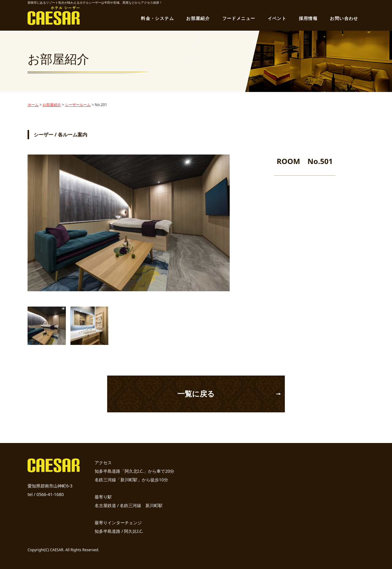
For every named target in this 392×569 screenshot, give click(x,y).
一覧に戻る (196, 393)
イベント (277, 18)
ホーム (33, 105)
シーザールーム (78, 105)
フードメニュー (239, 18)
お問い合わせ (344, 18)
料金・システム (157, 18)
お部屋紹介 (198, 18)
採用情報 (308, 18)
